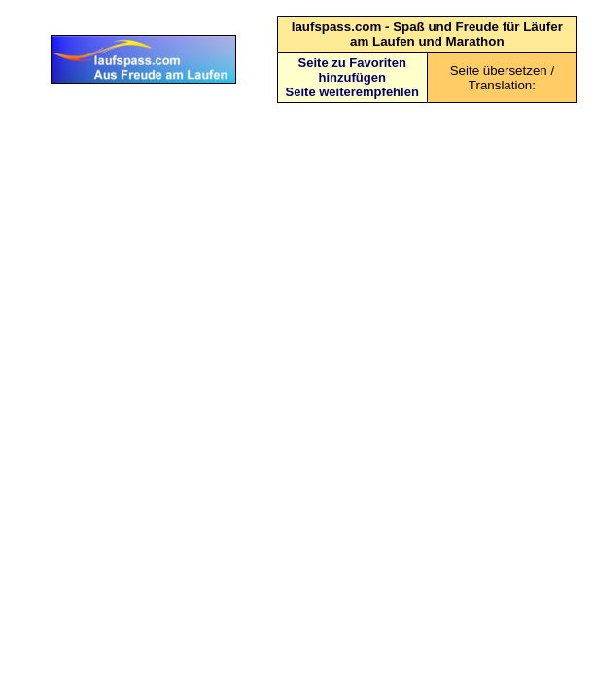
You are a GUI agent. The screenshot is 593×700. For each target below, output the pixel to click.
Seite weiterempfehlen (352, 92)
